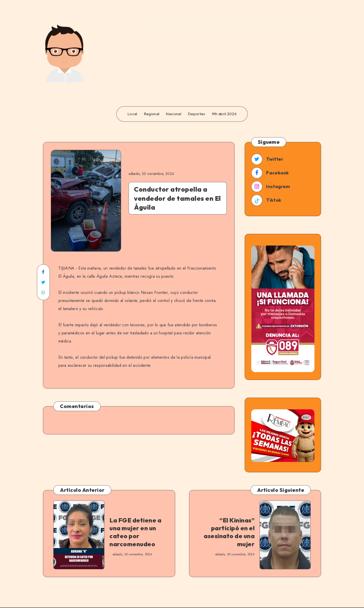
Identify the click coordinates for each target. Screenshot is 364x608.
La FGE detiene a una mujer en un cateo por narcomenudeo (135, 532)
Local (132, 114)
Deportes (196, 114)
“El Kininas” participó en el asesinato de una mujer (229, 532)
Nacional (173, 114)
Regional (152, 114)
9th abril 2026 (224, 114)
